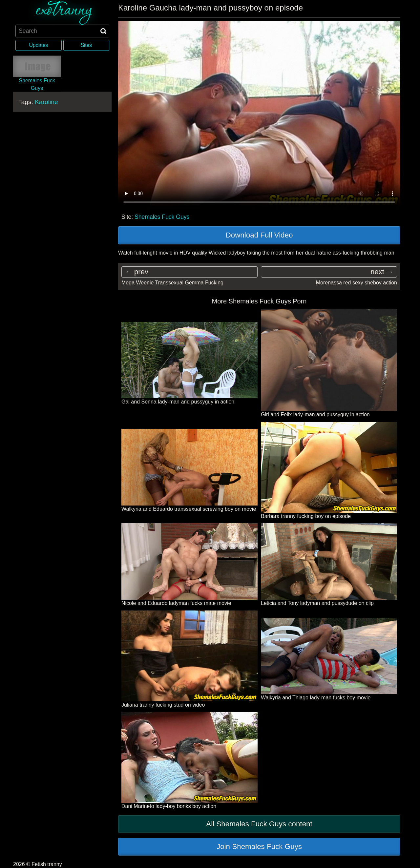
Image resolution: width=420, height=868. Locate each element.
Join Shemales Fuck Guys (259, 847)
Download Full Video (259, 235)
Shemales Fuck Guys (162, 217)
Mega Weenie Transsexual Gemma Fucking (172, 283)
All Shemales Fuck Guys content (259, 824)
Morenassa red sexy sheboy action (357, 283)
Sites (86, 45)
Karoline (46, 102)
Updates (39, 45)
